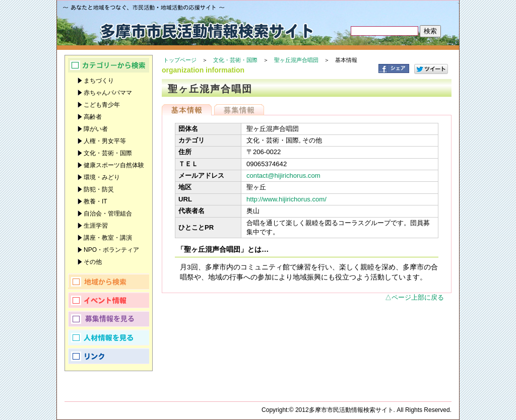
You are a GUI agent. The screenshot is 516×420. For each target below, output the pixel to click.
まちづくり (99, 81)
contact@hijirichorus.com (283, 176)
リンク (109, 356)
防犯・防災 (99, 189)
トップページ (180, 60)
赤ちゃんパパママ (108, 93)
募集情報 (239, 110)
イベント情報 (109, 300)
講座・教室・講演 (108, 238)
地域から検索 (109, 282)
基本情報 (187, 110)
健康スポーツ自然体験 (114, 165)
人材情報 (109, 337)
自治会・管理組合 (108, 214)
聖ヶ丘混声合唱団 (296, 60)
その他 (93, 262)
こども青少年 (102, 105)
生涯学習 (96, 226)
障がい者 (96, 129)
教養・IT (95, 201)
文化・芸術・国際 (235, 60)
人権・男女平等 (105, 141)
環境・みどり (102, 177)
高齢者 (93, 117)
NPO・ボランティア (111, 250)
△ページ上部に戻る (414, 297)
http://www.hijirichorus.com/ (286, 199)
